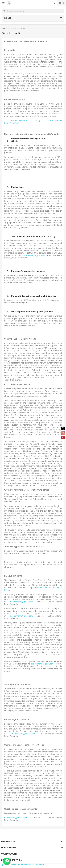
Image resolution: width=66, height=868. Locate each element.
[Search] (33, 11)
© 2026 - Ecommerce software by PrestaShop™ (23, 865)
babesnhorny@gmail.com (20, 121)
